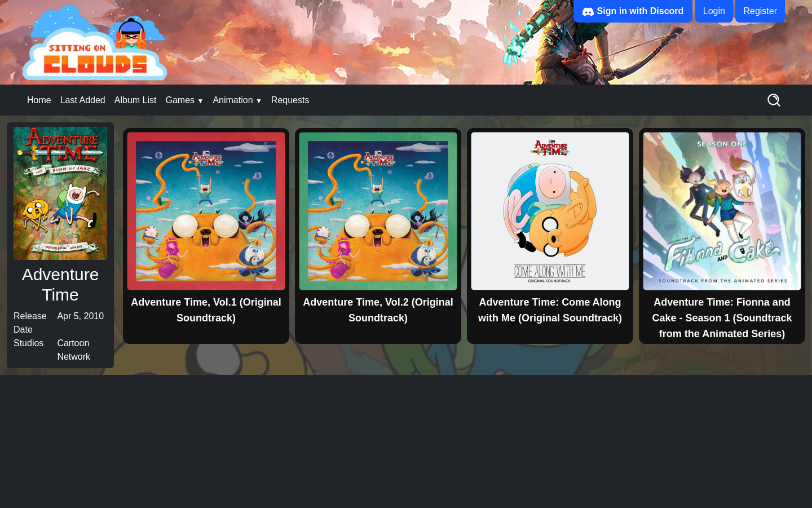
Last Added (83, 100)
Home (39, 100)
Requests (290, 100)
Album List (136, 100)
